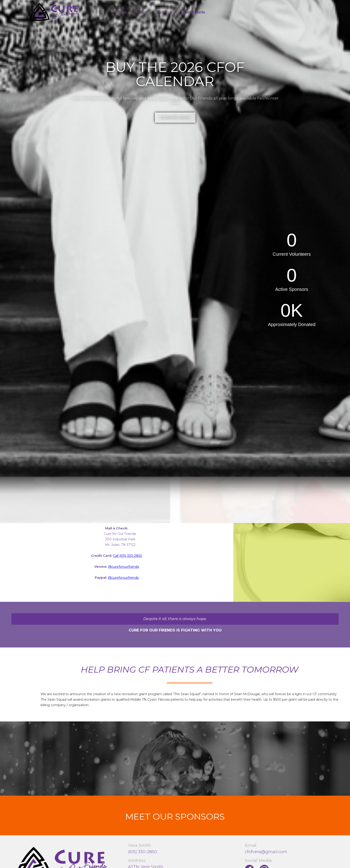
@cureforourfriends (123, 578)
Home (121, 12)
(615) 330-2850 (142, 852)
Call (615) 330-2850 (128, 556)
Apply (163, 12)
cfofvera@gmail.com (266, 852)
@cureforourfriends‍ (124, 567)
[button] (165, 12)
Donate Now (175, 118)
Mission (142, 12)
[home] (54, 12)
